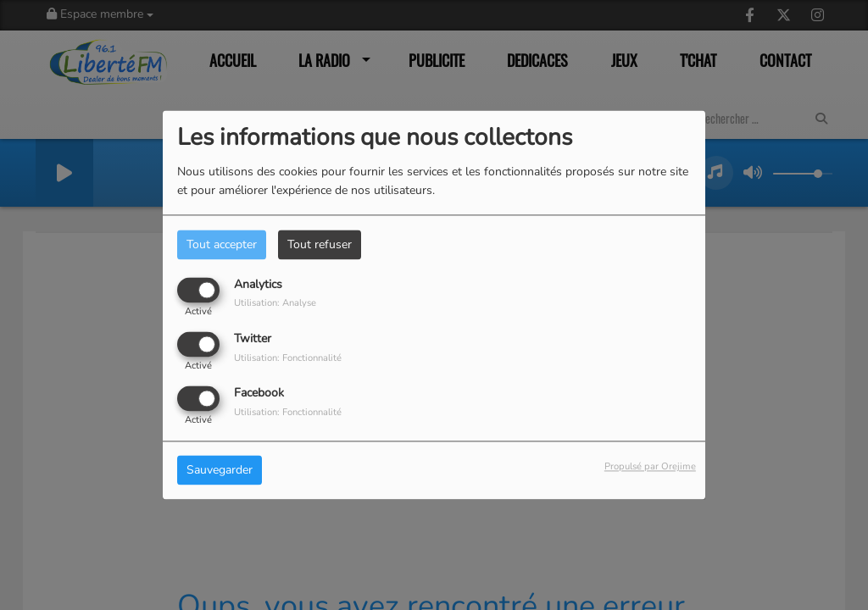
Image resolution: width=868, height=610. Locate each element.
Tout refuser (320, 244)
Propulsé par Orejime (650, 467)
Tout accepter (222, 244)
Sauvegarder (220, 471)
